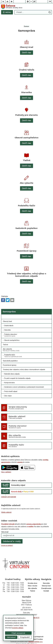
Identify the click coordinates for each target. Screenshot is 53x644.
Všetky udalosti (6, 505)
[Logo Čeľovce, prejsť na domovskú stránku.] (26, 7)
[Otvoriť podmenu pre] (49, 309)
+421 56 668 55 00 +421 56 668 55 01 (27, 610)
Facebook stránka (27, 614)
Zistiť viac (27, 45)
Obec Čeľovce (32, 637)
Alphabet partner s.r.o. (36, 634)
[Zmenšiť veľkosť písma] (31, 2)
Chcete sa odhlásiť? (7, 538)
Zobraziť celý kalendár (9, 489)
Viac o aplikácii (6, 464)
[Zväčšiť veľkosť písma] (34, 2)
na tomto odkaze (16, 628)
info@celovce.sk (27, 612)
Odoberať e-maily (12, 534)
